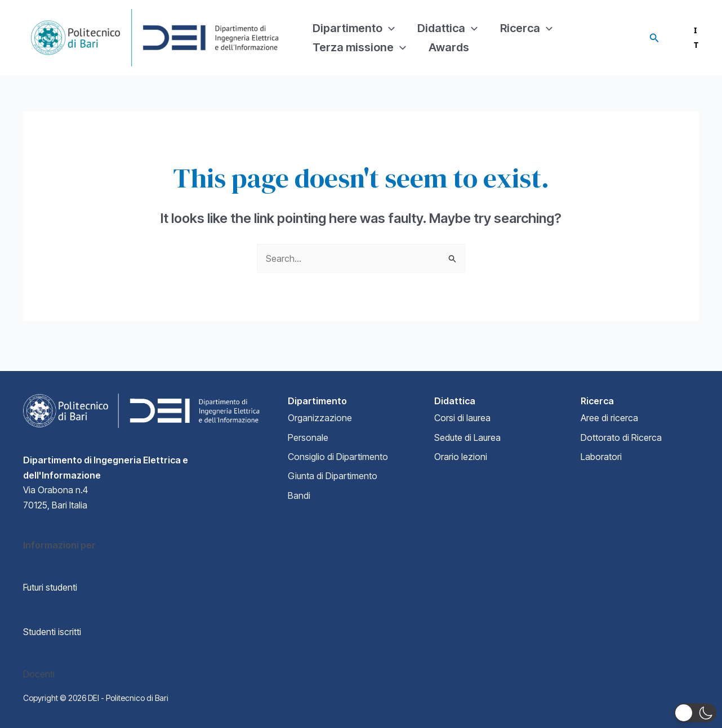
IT (687, 37)
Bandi (299, 495)
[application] (389, 21)
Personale (308, 437)
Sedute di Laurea (467, 437)
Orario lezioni (461, 457)
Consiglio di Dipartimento (338, 457)
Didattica (447, 21)
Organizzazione (320, 418)
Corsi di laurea (462, 418)
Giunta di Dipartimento (333, 476)
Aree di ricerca (609, 418)
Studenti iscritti (52, 632)
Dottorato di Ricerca (621, 437)
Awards (449, 55)
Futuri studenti (50, 587)
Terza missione (359, 55)
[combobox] (687, 38)
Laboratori (601, 457)
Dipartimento (354, 21)
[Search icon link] (654, 38)
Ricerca (526, 21)
